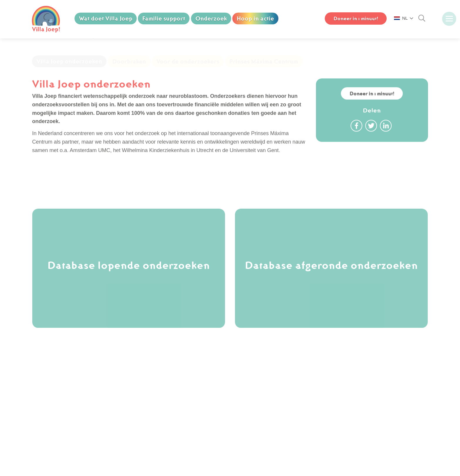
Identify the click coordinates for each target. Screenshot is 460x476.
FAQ (54, 419)
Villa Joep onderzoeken (69, 75)
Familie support (164, 18)
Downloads (61, 436)
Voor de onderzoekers (188, 75)
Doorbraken (129, 75)
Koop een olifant (67, 394)
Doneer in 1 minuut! (372, 112)
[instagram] (255, 397)
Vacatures (60, 402)
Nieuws (57, 411)
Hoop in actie (256, 18)
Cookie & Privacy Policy (76, 427)
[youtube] (270, 397)
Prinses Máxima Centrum (264, 75)
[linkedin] (284, 397)
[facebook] (240, 397)
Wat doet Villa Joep (106, 18)
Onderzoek (211, 18)
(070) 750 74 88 (164, 394)
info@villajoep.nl (165, 402)
